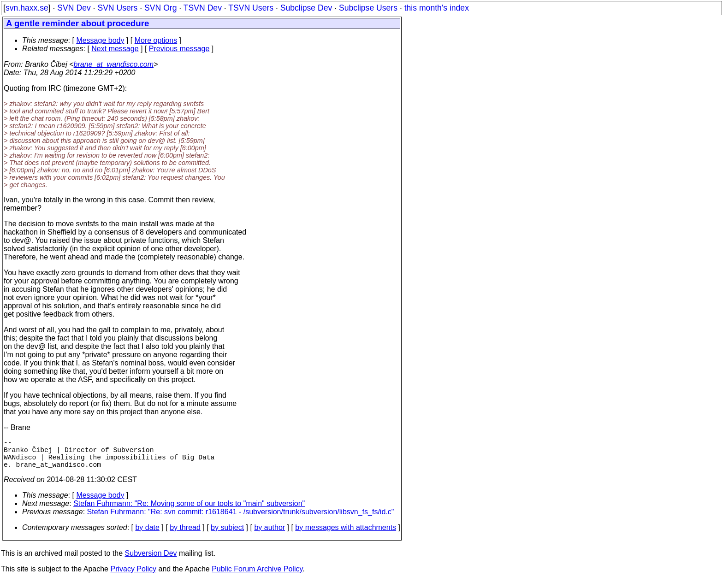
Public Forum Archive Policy (257, 576)
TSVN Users (251, 8)
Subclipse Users (368, 8)
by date (147, 535)
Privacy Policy (133, 576)
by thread (185, 535)
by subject (227, 535)
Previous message (179, 49)
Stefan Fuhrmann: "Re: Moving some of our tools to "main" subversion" (189, 511)
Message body (100, 40)
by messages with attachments (346, 535)
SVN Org (160, 8)
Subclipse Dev (306, 8)
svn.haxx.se (27, 8)
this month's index (437, 8)
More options (156, 40)
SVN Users (117, 8)
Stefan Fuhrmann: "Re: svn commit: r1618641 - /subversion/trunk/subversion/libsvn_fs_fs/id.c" (241, 519)
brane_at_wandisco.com (114, 64)
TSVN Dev (203, 8)
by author (270, 535)
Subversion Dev (151, 561)
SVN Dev (74, 8)
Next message (115, 49)
